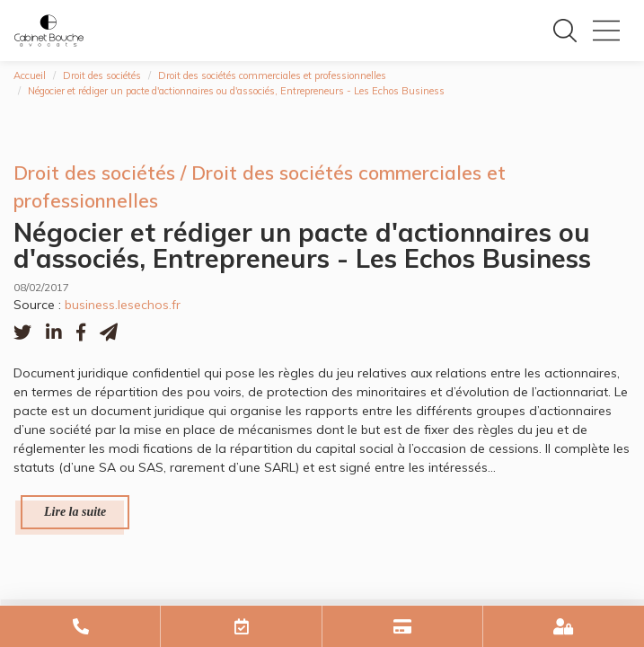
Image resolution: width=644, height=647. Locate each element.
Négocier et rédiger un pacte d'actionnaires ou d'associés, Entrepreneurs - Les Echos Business (236, 91)
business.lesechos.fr (123, 305)
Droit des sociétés (102, 75)
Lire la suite (75, 512)
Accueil (30, 75)
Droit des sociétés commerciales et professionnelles (272, 75)
